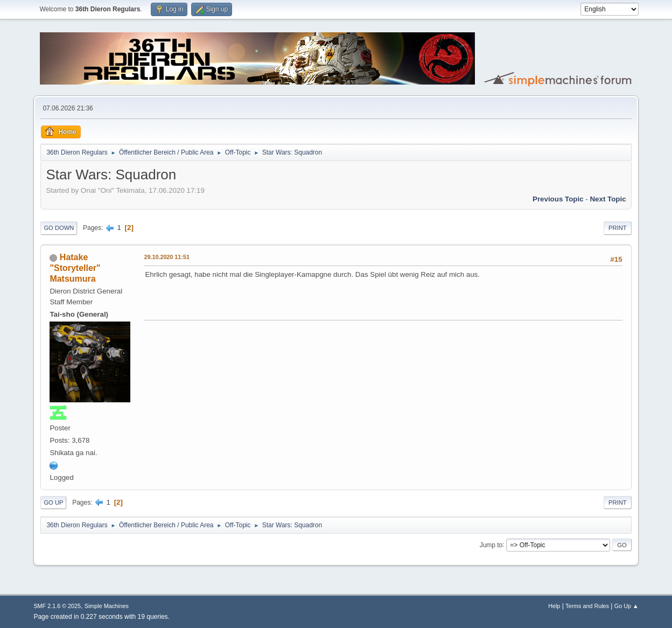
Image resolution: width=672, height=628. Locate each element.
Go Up (53, 503)
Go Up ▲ (626, 606)
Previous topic (558, 199)
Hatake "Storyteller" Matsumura (75, 268)
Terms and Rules (587, 606)
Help (554, 606)
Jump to (491, 545)
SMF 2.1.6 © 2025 (57, 606)
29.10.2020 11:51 (167, 257)
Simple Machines (107, 606)
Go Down (59, 228)
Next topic (608, 199)
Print (618, 228)
